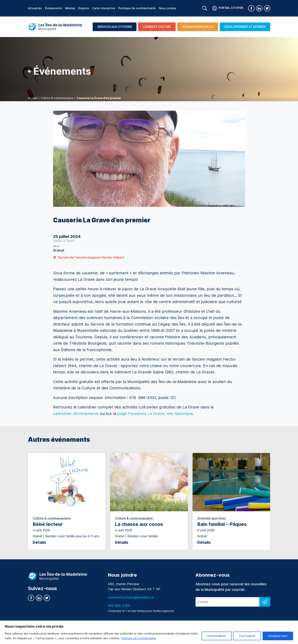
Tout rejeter (247, 636)
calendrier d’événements (77, 414)
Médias (70, 8)
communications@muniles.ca (131, 597)
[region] (149, 632)
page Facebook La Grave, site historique (155, 414)
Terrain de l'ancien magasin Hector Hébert (89, 257)
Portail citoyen (228, 8)
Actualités (35, 8)
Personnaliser (217, 636)
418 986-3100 (119, 606)
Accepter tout (278, 636)
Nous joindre (168, 8)
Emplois (84, 8)
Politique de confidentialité (139, 638)
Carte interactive (104, 8)
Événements (54, 8)
